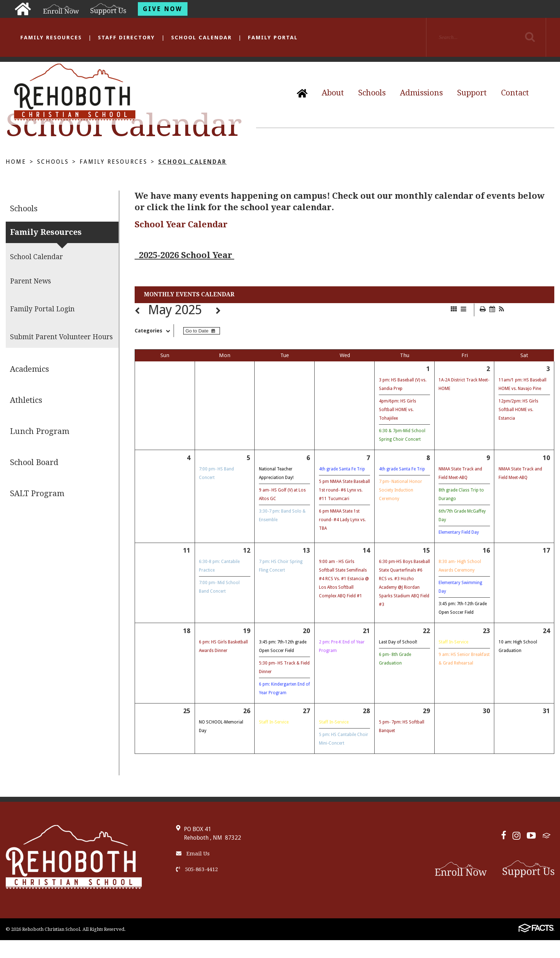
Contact (515, 93)
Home (16, 162)
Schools (372, 93)
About (333, 93)
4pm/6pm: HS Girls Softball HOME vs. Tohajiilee (397, 410)
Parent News (31, 281)
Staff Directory (126, 38)
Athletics (26, 400)
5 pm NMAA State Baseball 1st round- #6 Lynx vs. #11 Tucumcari (344, 490)
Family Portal (273, 38)
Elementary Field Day (459, 532)
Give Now (163, 9)
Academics (29, 369)
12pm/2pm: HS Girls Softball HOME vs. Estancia (518, 410)
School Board (34, 462)
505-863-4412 (197, 869)
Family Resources (51, 38)
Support (472, 93)
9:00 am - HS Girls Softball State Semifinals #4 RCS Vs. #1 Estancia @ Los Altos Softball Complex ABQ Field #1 (344, 579)
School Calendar (201, 38)
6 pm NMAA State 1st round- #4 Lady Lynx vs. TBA (342, 520)
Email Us (193, 854)
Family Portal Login (42, 309)
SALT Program (37, 493)
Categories (154, 331)
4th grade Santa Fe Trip (342, 469)
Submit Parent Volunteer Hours (61, 337)
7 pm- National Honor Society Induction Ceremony (401, 490)
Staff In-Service (453, 642)
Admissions (421, 93)
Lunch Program (40, 431)
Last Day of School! (398, 642)
